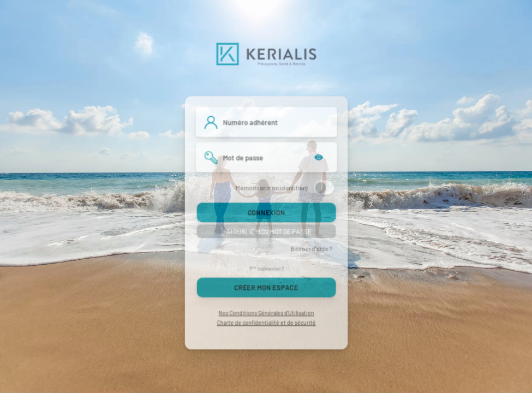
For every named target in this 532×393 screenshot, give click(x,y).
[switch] (324, 188)
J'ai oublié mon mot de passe (266, 231)
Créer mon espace (266, 288)
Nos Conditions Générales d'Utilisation (266, 313)
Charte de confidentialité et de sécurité (266, 323)
